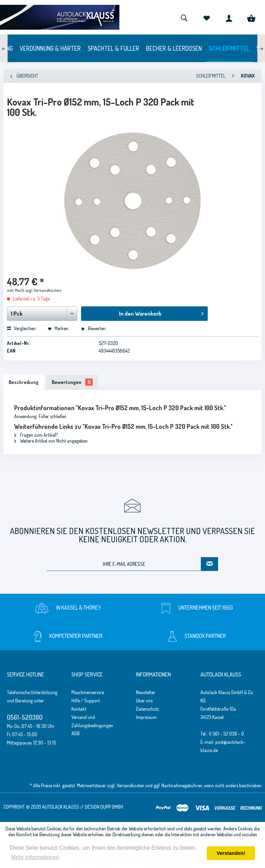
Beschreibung (24, 382)
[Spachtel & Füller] (113, 48)
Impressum (146, 717)
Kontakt (79, 709)
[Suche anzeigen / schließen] (184, 17)
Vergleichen (21, 328)
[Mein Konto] (229, 17)
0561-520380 (25, 717)
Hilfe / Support (86, 701)
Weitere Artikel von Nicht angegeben (51, 441)
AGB (76, 733)
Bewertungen (72, 382)
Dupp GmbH (112, 807)
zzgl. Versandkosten (43, 290)
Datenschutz (148, 709)
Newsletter (146, 692)
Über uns (144, 701)
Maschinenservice (88, 692)
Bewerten (93, 328)
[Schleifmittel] (229, 48)
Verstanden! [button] (231, 853)
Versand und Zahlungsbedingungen (92, 721)
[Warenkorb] (251, 17)
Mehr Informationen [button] (35, 857)
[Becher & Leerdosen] (174, 48)
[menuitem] (184, 17)
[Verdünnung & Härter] (50, 48)
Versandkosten (130, 785)
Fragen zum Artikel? (36, 435)
